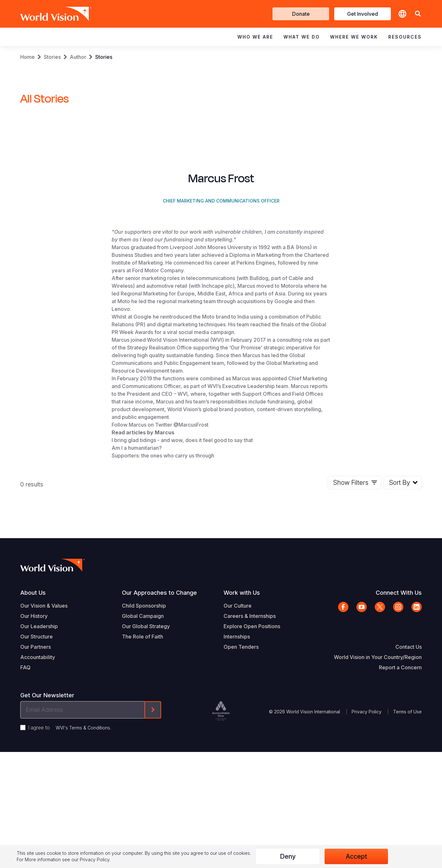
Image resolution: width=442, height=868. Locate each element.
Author (78, 57)
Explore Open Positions (252, 768)
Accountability (38, 799)
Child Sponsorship (144, 747)
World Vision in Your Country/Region (378, 799)
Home (28, 57)
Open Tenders (241, 788)
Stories (52, 57)
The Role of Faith (143, 778)
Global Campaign (143, 757)
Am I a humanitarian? (137, 589)
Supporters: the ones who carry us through (163, 597)
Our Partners (36, 788)
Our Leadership (39, 768)
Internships (237, 778)
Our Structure (37, 778)
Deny (288, 856)
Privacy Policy (95, 859)
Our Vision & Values (44, 747)
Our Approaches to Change (159, 734)
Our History (34, 757)
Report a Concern (400, 809)
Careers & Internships (250, 757)
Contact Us (409, 788)
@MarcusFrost (191, 566)
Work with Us (242, 734)
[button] (418, 14)
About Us (33, 734)
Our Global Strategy (146, 768)
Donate (301, 14)
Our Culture (238, 747)
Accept (356, 856)
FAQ (25, 809)
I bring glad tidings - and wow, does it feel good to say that (182, 582)
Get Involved (363, 14)
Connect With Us (399, 734)
